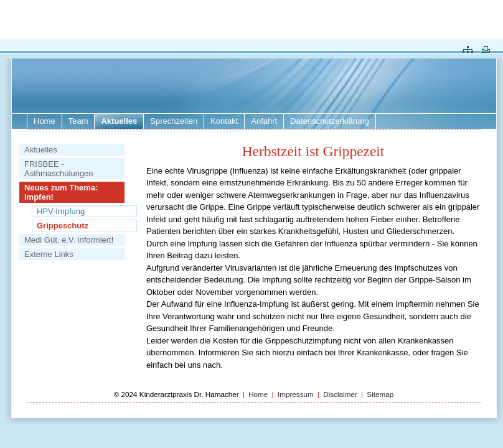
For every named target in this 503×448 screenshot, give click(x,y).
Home (45, 121)
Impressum (296, 394)
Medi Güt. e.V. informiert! (69, 240)
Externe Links (49, 254)
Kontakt (224, 121)
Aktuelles (41, 150)
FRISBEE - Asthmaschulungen (59, 169)
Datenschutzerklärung (329, 121)
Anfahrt (264, 121)
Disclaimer (341, 394)
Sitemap (380, 394)
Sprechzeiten (174, 121)
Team (78, 121)
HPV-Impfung (61, 211)
